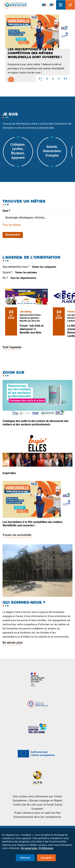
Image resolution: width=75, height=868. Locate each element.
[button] (39, 79)
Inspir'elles (9, 473)
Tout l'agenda (12, 347)
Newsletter (44, 5)
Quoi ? (6, 211)
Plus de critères (12, 225)
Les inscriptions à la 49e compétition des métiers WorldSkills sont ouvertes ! (33, 524)
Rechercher (13, 235)
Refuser (25, 858)
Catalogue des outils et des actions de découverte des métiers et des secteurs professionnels (36, 423)
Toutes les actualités (17, 535)
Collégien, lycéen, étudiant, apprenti (18, 151)
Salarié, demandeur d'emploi (52, 151)
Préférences (46, 848)
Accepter (46, 858)
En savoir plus (13, 643)
